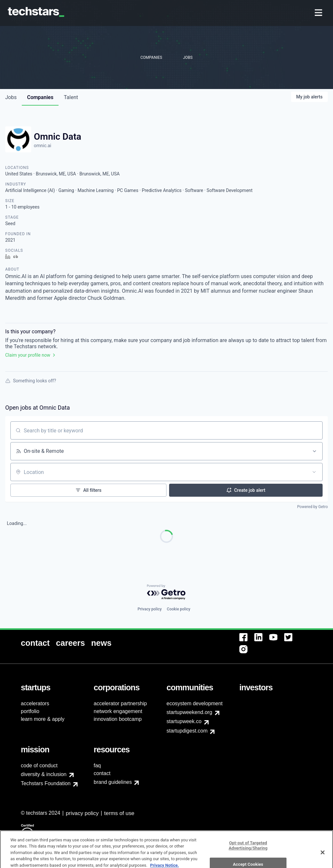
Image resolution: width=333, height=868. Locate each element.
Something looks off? (31, 381)
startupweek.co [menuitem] (184, 721)
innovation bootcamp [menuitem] (118, 719)
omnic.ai (42, 146)
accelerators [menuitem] (35, 703)
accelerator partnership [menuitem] (120, 703)
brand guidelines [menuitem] (113, 782)
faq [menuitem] (97, 766)
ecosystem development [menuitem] (195, 703)
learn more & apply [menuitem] (43, 719)
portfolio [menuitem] (30, 711)
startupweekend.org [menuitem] (189, 712)
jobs (11, 97)
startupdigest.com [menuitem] (187, 731)
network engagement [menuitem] (118, 711)
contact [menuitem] (102, 773)
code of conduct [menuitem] (39, 766)
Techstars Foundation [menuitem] (46, 783)
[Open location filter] (314, 472)
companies (40, 97)
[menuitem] (319, 13)
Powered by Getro (313, 507)
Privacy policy (150, 609)
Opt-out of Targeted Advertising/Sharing (248, 857)
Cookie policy (179, 609)
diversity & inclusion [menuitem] (44, 774)
